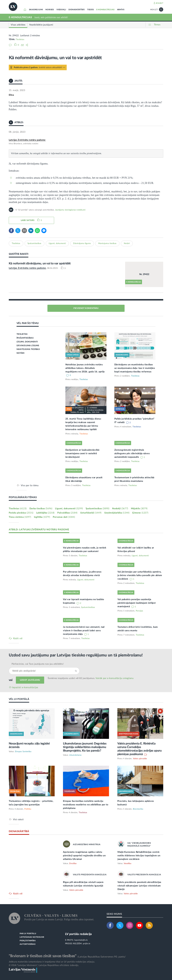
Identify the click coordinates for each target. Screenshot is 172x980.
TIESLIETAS (22, 334)
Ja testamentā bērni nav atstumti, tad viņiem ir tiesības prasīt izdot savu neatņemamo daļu (84, 631)
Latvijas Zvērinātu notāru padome (27, 140)
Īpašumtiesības (34, 243)
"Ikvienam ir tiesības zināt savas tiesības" (43, 956)
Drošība (73, 864)
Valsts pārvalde (140, 759)
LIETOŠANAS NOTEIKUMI (32, 937)
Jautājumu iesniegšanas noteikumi (70, 210)
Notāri (127, 243)
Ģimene (140, 513)
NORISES (50, 10)
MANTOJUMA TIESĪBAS (28, 349)
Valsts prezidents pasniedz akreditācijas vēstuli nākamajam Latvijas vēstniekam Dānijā (139, 886)
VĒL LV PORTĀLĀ (19, 699)
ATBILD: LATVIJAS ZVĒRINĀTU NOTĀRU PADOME (39, 530)
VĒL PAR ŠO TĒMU (28, 323)
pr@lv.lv (87, 944)
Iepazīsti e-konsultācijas (25, 687)
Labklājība (45, 513)
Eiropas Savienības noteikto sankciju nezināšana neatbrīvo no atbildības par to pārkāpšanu (86, 805)
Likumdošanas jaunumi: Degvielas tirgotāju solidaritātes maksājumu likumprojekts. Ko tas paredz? (85, 747)
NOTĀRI (21, 353)
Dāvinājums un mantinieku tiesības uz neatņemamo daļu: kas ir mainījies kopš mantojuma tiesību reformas (135, 368)
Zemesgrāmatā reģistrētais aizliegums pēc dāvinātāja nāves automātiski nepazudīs (132, 453)
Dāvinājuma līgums (82, 243)
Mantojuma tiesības (107, 243)
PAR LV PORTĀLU (28, 934)
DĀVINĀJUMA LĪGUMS (28, 346)
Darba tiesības (41, 509)
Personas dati (64, 517)
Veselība (127, 864)
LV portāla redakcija (78, 934)
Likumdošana (75, 755)
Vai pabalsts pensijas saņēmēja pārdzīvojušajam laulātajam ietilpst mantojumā (137, 603)
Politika (28, 809)
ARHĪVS (121, 10)
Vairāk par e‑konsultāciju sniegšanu (115, 678)
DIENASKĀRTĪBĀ (77, 10)
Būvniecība (138, 809)
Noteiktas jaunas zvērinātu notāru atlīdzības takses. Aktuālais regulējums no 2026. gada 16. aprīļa (85, 368)
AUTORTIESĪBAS (28, 944)
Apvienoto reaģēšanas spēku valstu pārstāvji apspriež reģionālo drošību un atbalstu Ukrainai (84, 856)
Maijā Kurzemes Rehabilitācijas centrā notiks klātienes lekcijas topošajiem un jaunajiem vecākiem (139, 856)
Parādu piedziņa (21, 513)
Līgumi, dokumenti (57, 243)
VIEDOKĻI (61, 10)
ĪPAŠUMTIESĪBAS (25, 338)
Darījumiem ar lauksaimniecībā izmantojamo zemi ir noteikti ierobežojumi (82, 453)
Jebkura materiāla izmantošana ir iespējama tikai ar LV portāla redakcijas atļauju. (52, 962)
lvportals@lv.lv (81, 940)
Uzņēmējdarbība (117, 513)
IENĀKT (160, 3)
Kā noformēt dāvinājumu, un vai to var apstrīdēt (40, 263)
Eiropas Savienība (23, 752)
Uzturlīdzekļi (91, 513)
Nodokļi (120, 509)
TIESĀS (91, 10)
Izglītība (42, 517)
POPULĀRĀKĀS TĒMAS (23, 497)
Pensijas (139, 611)
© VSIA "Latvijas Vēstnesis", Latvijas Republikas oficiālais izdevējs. (44, 965)
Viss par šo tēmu (30, 485)
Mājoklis (139, 509)
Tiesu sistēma (20, 517)
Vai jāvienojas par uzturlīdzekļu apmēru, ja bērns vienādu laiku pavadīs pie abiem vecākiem (140, 575)
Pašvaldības (67, 513)
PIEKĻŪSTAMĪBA (28, 941)
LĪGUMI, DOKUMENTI (27, 342)
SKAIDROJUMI (36, 10)
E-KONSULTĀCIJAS (105, 10)
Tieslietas (20, 39)
